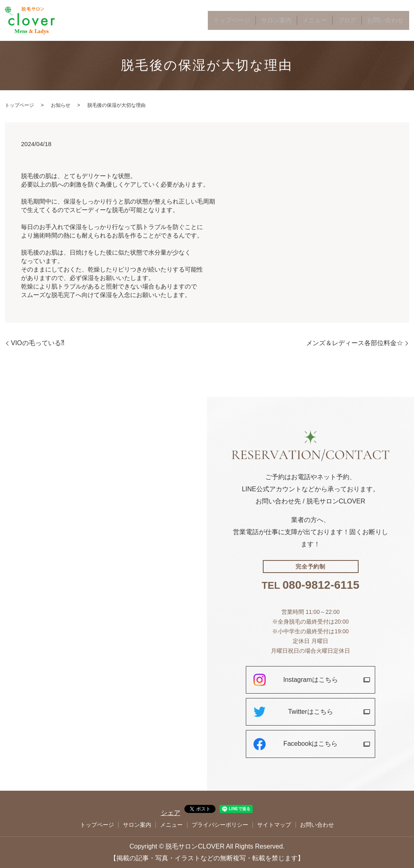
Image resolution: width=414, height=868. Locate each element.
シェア (171, 813)
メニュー (336, 21)
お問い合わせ (391, 21)
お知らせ (61, 105)
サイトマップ (274, 825)
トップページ (272, 21)
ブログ (361, 21)
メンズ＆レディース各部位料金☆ (355, 343)
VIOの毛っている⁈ (38, 343)
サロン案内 (307, 21)
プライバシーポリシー (220, 825)
